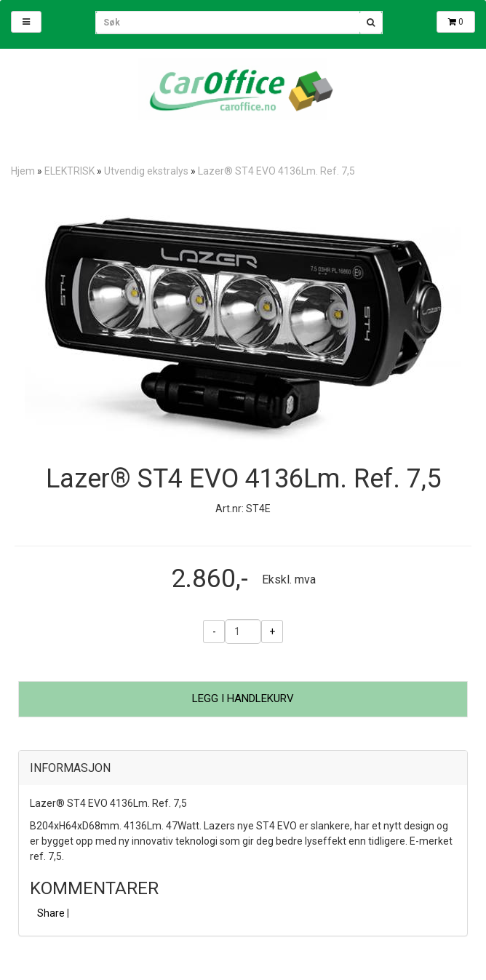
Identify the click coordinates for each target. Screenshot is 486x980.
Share (51, 913)
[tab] (243, 768)
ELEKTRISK (69, 171)
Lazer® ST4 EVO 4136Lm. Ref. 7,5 (276, 171)
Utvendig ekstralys (146, 171)
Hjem (23, 171)
